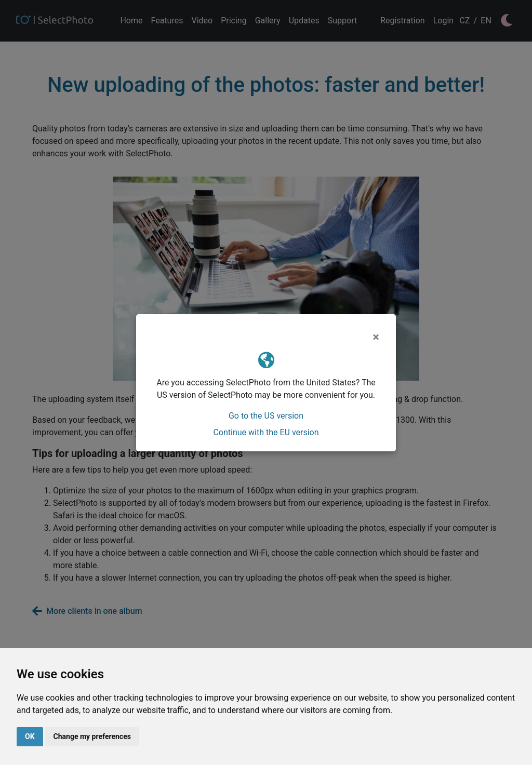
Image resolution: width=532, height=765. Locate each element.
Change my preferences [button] (92, 736)
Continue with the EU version (266, 432)
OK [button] (30, 736)
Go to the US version (266, 416)
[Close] (376, 337)
